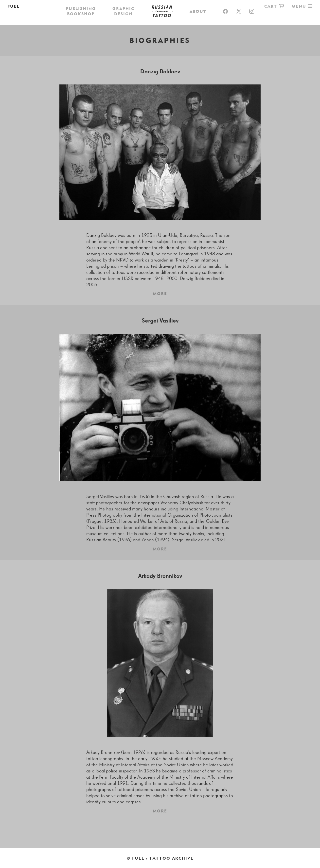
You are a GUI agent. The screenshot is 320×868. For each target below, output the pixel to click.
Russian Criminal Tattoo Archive (160, 6)
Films (207, 19)
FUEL (13, 6)
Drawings (99, 19)
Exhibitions (178, 19)
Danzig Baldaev (160, 72)
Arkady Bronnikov (160, 576)
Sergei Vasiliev (160, 321)
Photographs (136, 19)
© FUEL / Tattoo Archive (160, 858)
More (160, 294)
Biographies (237, 19)
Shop (72, 19)
